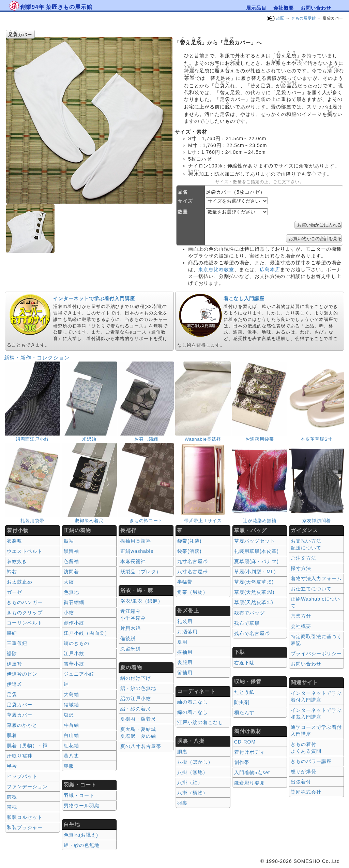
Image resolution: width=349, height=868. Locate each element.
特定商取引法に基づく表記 (316, 640)
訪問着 (71, 572)
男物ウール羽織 (82, 806)
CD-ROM (245, 742)
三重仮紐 (17, 643)
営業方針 (301, 616)
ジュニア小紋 (79, 674)
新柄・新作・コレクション (37, 358)
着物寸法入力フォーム (316, 578)
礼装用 (185, 621)
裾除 (12, 653)
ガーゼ (14, 592)
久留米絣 (131, 649)
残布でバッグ (249, 613)
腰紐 (12, 633)
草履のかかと (22, 725)
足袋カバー (20, 705)
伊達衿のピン (22, 674)
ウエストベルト (25, 551)
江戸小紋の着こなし (200, 722)
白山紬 (71, 735)
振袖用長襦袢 (136, 541)
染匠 (280, 18)
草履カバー (20, 715)
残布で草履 (247, 623)
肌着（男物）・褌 (27, 746)
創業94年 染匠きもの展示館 (56, 7)
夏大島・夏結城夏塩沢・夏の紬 (138, 733)
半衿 (12, 766)
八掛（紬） (190, 782)
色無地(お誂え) (81, 835)
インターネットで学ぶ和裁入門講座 (316, 713)
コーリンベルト (25, 623)
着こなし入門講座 (244, 298)
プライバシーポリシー (316, 653)
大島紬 (71, 694)
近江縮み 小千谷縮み (133, 615)
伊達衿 (14, 664)
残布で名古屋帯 (252, 633)
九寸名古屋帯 (193, 561)
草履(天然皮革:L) (254, 602)
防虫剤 (242, 702)
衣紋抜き (17, 561)
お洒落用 (187, 632)
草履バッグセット (255, 541)
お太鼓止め (20, 582)
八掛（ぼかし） (195, 762)
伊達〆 (14, 684)
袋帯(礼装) (189, 541)
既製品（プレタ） (141, 572)
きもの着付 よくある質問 (306, 748)
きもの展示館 (304, 18)
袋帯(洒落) (189, 551)
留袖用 (185, 673)
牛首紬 (71, 725)
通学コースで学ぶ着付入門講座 (316, 731)
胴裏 (182, 752)
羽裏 (182, 803)
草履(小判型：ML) (255, 572)
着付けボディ (249, 752)
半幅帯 (185, 582)
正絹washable (137, 551)
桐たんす (244, 712)
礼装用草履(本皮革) (256, 551)
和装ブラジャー (25, 827)
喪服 (69, 766)
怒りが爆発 (304, 771)
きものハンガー (25, 602)
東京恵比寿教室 (216, 269)
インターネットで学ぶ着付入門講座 (94, 298)
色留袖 (71, 561)
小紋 (69, 613)
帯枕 (12, 807)
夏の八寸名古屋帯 (141, 746)
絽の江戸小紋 (136, 698)
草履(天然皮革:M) (254, 592)
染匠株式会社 (306, 792)
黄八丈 (71, 756)
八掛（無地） (193, 772)
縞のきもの (77, 643)
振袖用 (185, 652)
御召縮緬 (74, 602)
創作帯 (242, 762)
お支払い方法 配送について (306, 544)
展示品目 (256, 8)
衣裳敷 (14, 541)
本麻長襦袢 (133, 561)
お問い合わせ (316, 8)
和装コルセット (25, 817)
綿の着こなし (193, 712)
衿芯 (12, 572)
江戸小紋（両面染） (87, 633)
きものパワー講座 (311, 761)
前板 (12, 797)
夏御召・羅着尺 (138, 719)
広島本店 (270, 269)
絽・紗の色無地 (82, 845)
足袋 (12, 694)
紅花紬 (71, 746)
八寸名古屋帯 (193, 572)
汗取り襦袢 (20, 756)
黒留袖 (71, 551)
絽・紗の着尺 (136, 709)
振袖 (69, 541)
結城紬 (71, 705)
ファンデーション (27, 786)
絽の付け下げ (136, 678)
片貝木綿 (131, 628)
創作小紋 (74, 623)
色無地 (71, 592)
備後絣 (128, 638)
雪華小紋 (74, 664)
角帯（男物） (193, 592)
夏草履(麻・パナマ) (256, 561)
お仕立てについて (311, 589)
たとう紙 (244, 692)
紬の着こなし (193, 702)
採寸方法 (301, 568)
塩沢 (69, 715)
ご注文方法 (304, 558)
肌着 (12, 735)
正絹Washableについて (315, 602)
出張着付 (301, 782)
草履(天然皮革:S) (254, 582)
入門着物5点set (252, 773)
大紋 (69, 582)
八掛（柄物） (193, 793)
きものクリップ (25, 613)
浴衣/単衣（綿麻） (142, 601)
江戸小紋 (74, 653)
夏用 (182, 642)
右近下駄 (244, 663)
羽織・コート (79, 795)
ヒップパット (22, 776)
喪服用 (185, 662)
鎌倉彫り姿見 (249, 783)
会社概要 (284, 8)
